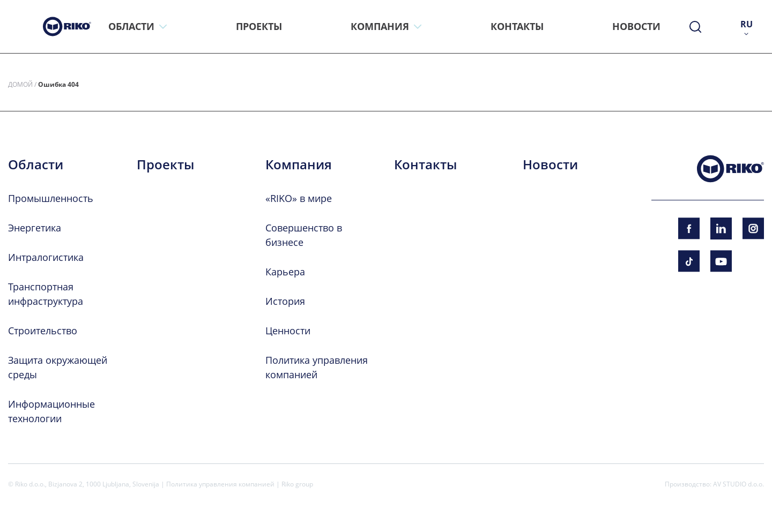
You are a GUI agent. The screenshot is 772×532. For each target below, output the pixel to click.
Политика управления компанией (220, 484)
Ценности (288, 331)
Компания (299, 164)
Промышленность (51, 198)
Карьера (285, 272)
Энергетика (35, 228)
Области (36, 164)
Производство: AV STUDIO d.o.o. (714, 484)
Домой (20, 84)
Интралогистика (46, 257)
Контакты (425, 164)
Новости (550, 164)
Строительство (43, 331)
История (285, 301)
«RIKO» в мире (299, 198)
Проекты (165, 164)
